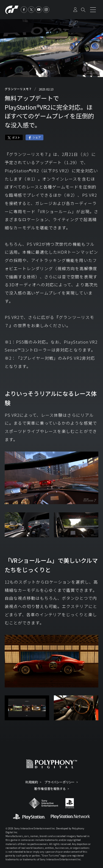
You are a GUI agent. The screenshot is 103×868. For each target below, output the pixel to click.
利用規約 (32, 782)
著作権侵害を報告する (50, 789)
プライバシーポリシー (60, 782)
